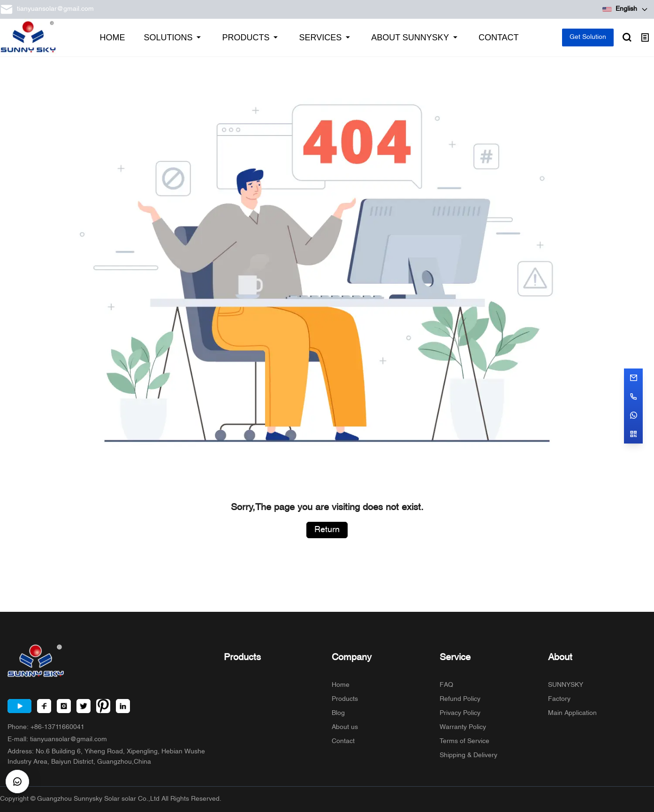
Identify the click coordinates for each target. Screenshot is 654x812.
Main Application (572, 713)
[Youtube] (19, 706)
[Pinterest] (103, 706)
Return (327, 530)
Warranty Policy (463, 727)
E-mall (57, 740)
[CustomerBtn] (17, 782)
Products (345, 699)
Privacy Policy (460, 713)
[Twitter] (84, 706)
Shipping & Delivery (468, 756)
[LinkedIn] (123, 706)
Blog (338, 713)
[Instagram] (64, 706)
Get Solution (588, 37)
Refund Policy (460, 699)
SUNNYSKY (566, 685)
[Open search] (627, 38)
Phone (46, 727)
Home (341, 685)
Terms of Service (464, 741)
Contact (343, 741)
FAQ (446, 685)
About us (345, 727)
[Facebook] (44, 706)
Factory (559, 699)
